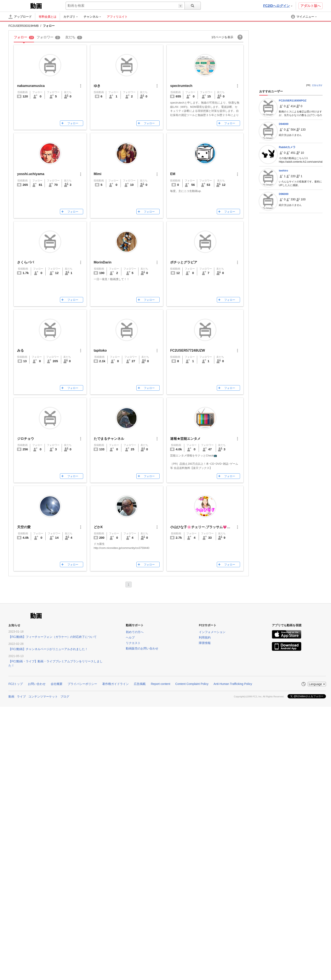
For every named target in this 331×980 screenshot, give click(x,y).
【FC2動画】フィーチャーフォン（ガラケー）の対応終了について (53, 637)
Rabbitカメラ (287, 147)
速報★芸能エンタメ (185, 439)
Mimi (98, 174)
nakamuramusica (31, 86)
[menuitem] (73, 17)
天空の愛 (24, 527)
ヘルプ (130, 637)
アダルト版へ (311, 6)
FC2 (19, 5)
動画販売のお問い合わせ (142, 648)
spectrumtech (181, 86)
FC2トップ (16, 684)
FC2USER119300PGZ (293, 101)
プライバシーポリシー (82, 684)
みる (20, 350)
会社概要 (57, 684)
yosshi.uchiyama (31, 174)
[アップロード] (20, 17)
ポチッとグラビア (184, 262)
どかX (98, 527)
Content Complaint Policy (192, 684)
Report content (160, 684)
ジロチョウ (26, 439)
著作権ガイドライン (115, 684)
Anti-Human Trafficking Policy (233, 684)
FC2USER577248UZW (188, 350)
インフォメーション (212, 632)
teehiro (283, 171)
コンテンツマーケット (43, 697)
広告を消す (317, 85)
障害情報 (205, 643)
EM (173, 174)
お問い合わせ (37, 684)
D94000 (284, 124)
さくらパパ (26, 262)
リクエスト (133, 643)
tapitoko (100, 350)
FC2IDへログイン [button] (278, 6)
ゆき (97, 86)
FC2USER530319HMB (24, 26)
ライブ (21, 697)
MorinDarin (103, 262)
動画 (11, 697)
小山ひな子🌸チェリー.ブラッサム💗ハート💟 (206, 527)
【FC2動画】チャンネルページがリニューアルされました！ (48, 649)
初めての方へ (135, 632)
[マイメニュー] (304, 17)
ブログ (65, 697)
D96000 (284, 194)
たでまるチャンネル (109, 439)
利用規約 (205, 637)
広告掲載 (140, 684)
